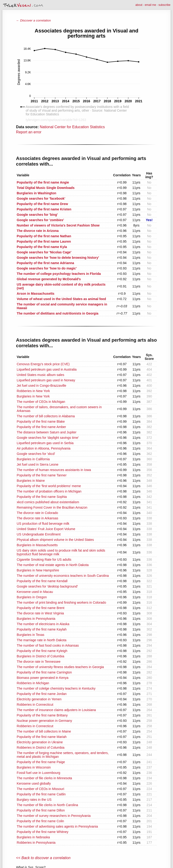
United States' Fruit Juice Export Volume (46, 529)
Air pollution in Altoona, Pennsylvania (44, 448)
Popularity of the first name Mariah (42, 737)
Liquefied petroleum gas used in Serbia (45, 443)
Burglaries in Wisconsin (34, 767)
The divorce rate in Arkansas (38, 518)
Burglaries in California (33, 459)
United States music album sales (41, 375)
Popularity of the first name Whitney (43, 832)
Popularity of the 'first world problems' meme (49, 486)
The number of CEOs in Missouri (41, 789)
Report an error (29, 132)
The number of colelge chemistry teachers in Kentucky (56, 688)
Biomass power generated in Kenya (43, 678)
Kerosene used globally (34, 783)
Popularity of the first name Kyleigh (42, 651)
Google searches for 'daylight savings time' (48, 438)
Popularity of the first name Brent (41, 608)
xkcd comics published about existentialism (48, 502)
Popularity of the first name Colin (40, 821)
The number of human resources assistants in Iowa (54, 470)
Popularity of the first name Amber (41, 427)
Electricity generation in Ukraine (40, 742)
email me (150, 5)
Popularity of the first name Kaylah (42, 629)
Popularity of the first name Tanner (42, 475)
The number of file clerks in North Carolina (47, 805)
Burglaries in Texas (31, 635)
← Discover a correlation (34, 20)
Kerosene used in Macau (35, 592)
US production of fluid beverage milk (43, 524)
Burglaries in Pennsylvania (36, 619)
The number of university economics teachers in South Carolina (63, 576)
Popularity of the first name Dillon (41, 810)
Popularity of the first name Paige (41, 762)
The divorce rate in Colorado (38, 513)
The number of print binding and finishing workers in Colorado (61, 602)
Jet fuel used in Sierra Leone (38, 464)
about (139, 5)
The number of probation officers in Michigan (49, 491)
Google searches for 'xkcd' (36, 454)
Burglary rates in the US (34, 800)
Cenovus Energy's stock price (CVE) (43, 364)
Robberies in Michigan (33, 683)
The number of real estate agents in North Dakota (53, 565)
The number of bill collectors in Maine (44, 731)
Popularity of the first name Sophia (42, 497)
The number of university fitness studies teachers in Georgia (60, 667)
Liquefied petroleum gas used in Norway (46, 380)
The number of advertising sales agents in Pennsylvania (57, 826)
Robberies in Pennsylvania (36, 843)
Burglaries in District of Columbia (41, 656)
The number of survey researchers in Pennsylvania (54, 816)
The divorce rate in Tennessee (39, 662)
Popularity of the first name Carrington (44, 672)
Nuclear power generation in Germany (45, 721)
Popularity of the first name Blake (41, 422)
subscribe (164, 5)
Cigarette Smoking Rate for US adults (44, 560)
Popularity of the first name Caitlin (41, 794)
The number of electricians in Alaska (43, 624)
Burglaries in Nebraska (33, 837)
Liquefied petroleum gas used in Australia (47, 369)
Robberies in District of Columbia (41, 748)
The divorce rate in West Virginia (40, 613)
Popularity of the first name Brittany (42, 715)
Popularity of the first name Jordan (42, 694)
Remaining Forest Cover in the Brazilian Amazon (52, 507)
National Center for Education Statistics (72, 127)
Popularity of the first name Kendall (42, 581)
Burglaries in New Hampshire (38, 570)
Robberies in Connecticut (35, 705)
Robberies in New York (33, 391)
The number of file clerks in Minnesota (45, 778)
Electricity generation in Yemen (39, 699)
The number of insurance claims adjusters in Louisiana (56, 710)
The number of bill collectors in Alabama (46, 416)
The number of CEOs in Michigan (41, 402)
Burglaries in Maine (31, 481)
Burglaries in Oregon (32, 597)
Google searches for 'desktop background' (47, 586)
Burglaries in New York (33, 396)
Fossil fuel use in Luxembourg (39, 773)
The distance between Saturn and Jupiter (47, 432)
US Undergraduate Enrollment (39, 534)
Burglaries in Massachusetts (37, 545)
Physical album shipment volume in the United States (55, 540)
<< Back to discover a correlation (43, 858)
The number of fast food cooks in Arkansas (48, 645)
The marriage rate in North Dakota (42, 640)
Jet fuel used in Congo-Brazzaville (42, 386)
